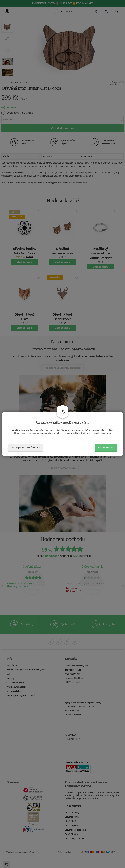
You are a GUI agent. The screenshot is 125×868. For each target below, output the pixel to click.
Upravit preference (26, 447)
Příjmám (106, 447)
